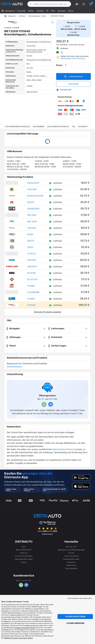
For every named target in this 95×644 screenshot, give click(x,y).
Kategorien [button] (10, 11)
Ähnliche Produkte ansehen (47, 312)
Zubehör (40, 11)
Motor (71, 11)
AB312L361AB (72, 164)
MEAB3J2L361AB (45, 167)
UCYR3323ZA (17, 169)
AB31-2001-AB (16, 164)
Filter (53, 11)
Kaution (24, 562)
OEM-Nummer (38, 126)
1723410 (14, 161)
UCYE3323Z (72, 167)
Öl (47, 11)
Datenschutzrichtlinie (63, 449)
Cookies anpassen (75, 623)
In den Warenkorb (73, 76)
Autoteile (22, 11)
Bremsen (62, 11)
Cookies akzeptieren (75, 617)
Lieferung (24, 553)
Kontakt (71, 553)
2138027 (70, 161)
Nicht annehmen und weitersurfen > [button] (80, 598)
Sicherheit (83, 126)
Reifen (31, 11)
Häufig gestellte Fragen (24, 559)
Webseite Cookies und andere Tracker (19, 638)
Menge (59, 65)
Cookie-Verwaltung (71, 556)
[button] (77, 4)
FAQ (74, 126)
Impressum (71, 562)
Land (24, 547)
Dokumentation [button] (14, 366)
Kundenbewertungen (71, 559)
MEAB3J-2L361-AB (18, 167)
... (46, 76)
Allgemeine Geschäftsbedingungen (71, 550)
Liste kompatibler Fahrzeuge (17, 126)
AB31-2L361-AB (45, 164)
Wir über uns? (71, 547)
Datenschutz (71, 565)
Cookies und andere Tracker (25, 627)
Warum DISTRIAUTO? (24, 550)
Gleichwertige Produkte (58, 126)
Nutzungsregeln (71, 568)
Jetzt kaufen (73, 84)
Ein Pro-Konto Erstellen (24, 556)
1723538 (42, 161)
